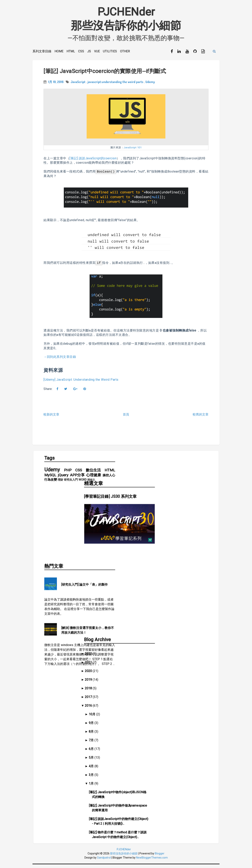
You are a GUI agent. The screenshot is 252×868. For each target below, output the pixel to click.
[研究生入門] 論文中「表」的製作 (84, 518)
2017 (141, 609)
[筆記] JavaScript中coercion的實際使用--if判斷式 (105, 73)
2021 (141, 574)
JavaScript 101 (133, 149)
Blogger (160, 857)
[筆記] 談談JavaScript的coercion (93, 160)
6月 (143, 661)
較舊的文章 (201, 416)
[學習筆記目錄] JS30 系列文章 (161, 486)
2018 (141, 600)
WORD (83, 483)
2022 (141, 566)
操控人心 (109, 479)
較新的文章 (51, 416)
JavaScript (78, 84)
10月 (144, 626)
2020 (141, 583)
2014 (141, 829)
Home (59, 51)
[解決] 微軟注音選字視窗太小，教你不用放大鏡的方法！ (88, 564)
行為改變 (51, 483)
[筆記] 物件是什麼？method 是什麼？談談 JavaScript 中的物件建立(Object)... (170, 747)
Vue (97, 51)
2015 (141, 820)
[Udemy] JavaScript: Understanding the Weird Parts (81, 381)
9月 (143, 635)
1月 (143, 696)
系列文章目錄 (42, 51)
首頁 (126, 416)
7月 (143, 652)
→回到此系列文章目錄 (60, 359)
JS (89, 51)
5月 (143, 670)
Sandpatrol (104, 861)
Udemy (150, 84)
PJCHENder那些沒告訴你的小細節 (126, 19)
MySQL (50, 478)
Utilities (110, 51)
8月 (143, 644)
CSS (81, 51)
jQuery (63, 478)
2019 (141, 592)
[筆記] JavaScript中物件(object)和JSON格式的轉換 (170, 707)
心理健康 (94, 478)
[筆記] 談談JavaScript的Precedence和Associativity (168, 796)
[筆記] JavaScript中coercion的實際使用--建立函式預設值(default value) (171, 760)
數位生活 (93, 474)
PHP (68, 474)
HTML (71, 51)
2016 (141, 618)
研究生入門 (71, 483)
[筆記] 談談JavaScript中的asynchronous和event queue (170, 809)
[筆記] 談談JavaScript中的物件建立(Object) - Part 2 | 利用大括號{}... (171, 733)
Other (125, 51)
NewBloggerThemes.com (152, 861)
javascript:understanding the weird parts (115, 84)
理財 (60, 483)
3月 (143, 687)
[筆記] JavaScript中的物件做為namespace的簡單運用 (170, 720)
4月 (143, 678)
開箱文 (91, 483)
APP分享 (77, 478)
